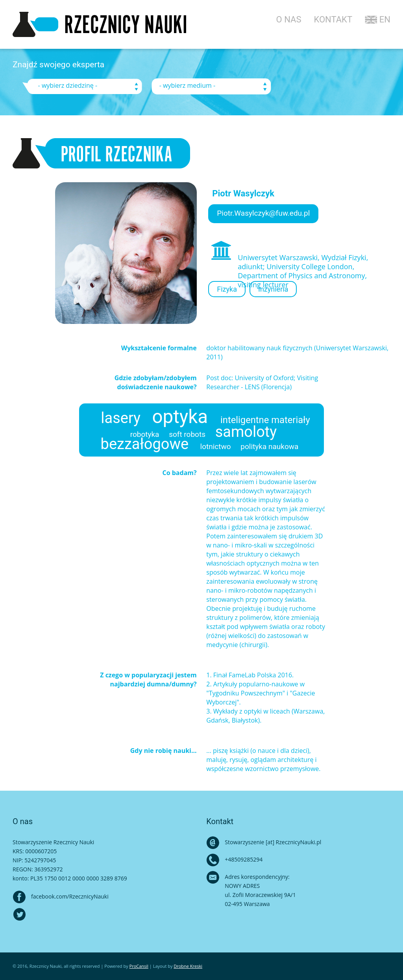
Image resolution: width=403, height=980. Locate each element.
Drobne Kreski (188, 966)
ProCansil (139, 966)
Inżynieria (273, 289)
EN (378, 19)
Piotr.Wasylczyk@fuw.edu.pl (263, 213)
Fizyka (227, 289)
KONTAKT (333, 19)
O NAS (289, 19)
